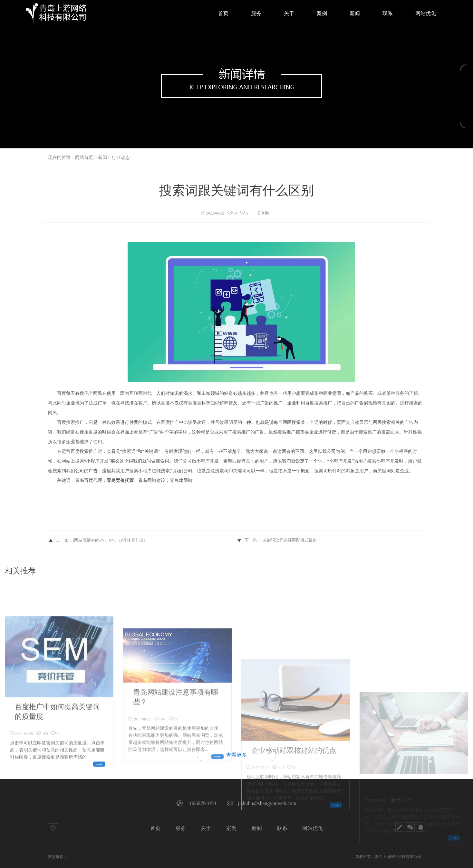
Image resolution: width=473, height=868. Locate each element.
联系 (282, 828)
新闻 (257, 828)
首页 (155, 828)
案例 (231, 828)
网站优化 (313, 828)
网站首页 (84, 158)
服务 (180, 828)
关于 (206, 828)
